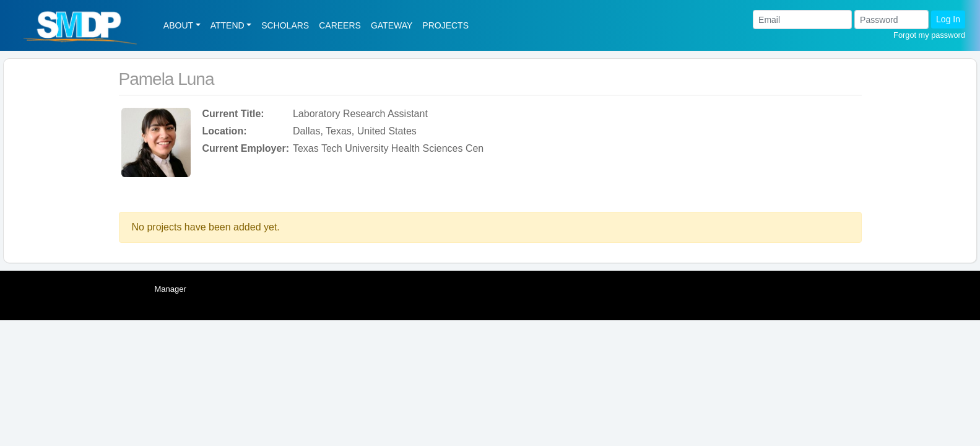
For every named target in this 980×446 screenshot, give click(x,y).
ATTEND (228, 25)
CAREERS (340, 25)
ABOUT (178, 25)
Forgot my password (929, 35)
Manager (171, 289)
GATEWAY (392, 25)
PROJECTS (445, 25)
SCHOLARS (285, 25)
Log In (948, 19)
